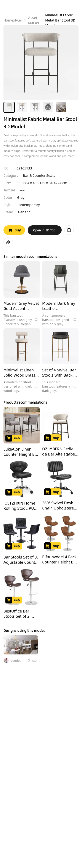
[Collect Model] (69, 230)
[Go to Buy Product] (14, 230)
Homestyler (13, 20)
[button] (9, 107)
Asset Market (34, 20)
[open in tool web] (45, 230)
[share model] (8, 242)
